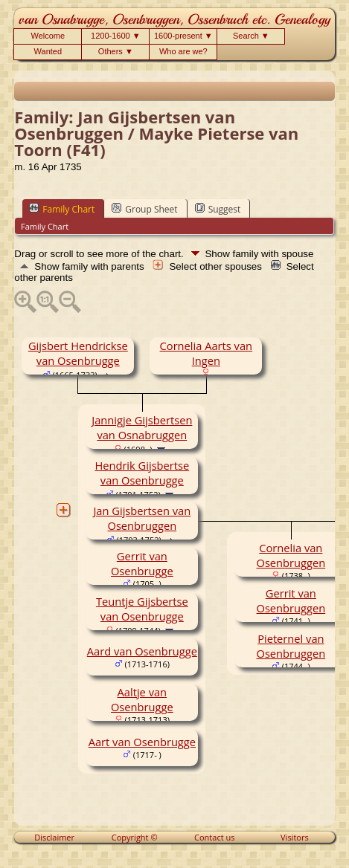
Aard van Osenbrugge (142, 651)
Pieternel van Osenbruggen (291, 646)
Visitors (295, 837)
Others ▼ (116, 51)
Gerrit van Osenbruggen (291, 600)
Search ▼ (251, 36)
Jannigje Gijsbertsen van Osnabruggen (142, 427)
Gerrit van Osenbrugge (142, 563)
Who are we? (183, 51)
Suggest (218, 209)
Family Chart (62, 209)
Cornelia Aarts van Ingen (206, 353)
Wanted (48, 51)
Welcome (48, 36)
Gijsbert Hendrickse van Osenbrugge (78, 353)
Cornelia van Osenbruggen (291, 555)
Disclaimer (54, 837)
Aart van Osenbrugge (142, 742)
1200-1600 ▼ (116, 36)
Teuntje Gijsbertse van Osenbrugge (142, 609)
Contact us (214, 837)
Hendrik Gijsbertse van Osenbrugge (142, 473)
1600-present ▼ (183, 36)
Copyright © (135, 837)
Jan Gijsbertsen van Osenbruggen (142, 518)
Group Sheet (144, 209)
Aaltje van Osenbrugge (142, 699)
